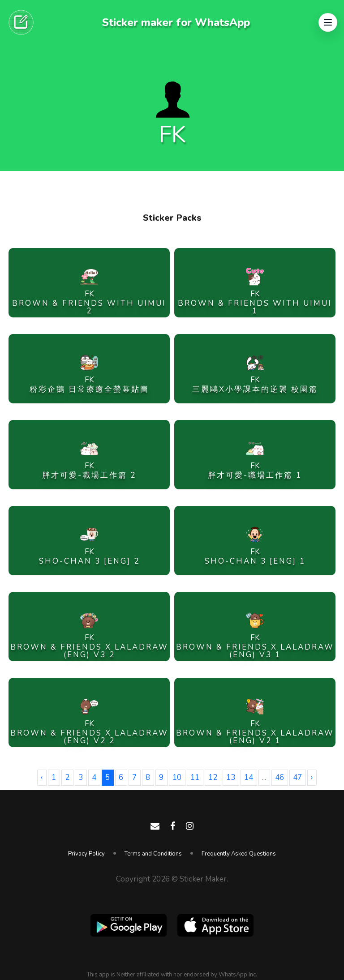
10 (177, 777)
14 (249, 777)
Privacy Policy (86, 854)
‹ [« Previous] (42, 777)
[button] (328, 22)
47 (297, 777)
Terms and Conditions (153, 854)
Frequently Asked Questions (239, 854)
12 (213, 777)
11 (195, 777)
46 (279, 777)
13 (231, 777)
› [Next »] (312, 777)
